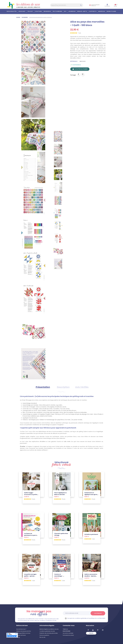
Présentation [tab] (43, 387)
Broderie (47, 11)
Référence (74, 61)
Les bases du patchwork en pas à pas (30, 535)
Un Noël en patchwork (91, 534)
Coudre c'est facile (21, 635)
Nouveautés (12, 11)
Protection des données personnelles (49, 633)
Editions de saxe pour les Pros (24, 631)
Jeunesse (72, 11)
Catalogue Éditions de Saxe (23, 633)
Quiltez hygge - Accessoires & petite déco (31, 495)
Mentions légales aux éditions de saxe (49, 629)
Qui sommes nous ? (21, 629)
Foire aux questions (44, 635)
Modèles (102, 11)
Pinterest (83, 76)
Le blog (18, 637)
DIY (65, 11)
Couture (38, 11)
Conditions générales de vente (47, 631)
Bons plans (112, 11)
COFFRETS (93, 11)
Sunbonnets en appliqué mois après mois (91, 495)
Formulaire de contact (68, 635)
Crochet (22, 11)
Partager (78, 76)
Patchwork (58, 11)
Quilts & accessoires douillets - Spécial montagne (91, 576)
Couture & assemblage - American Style (59, 576)
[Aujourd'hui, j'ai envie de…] (67, 5)
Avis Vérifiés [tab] (82, 387)
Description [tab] (63, 387)
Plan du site (42, 637)
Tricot (30, 11)
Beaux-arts (82, 11)
